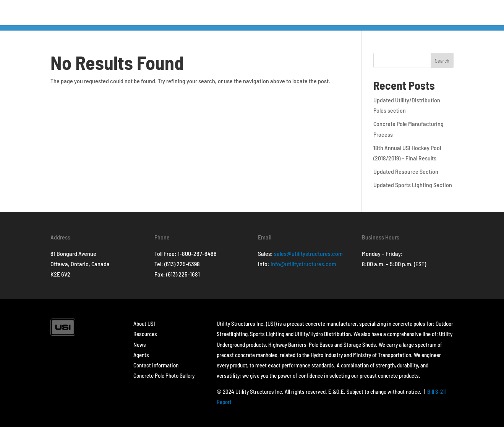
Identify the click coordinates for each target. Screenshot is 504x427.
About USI (144, 323)
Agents (141, 355)
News (140, 345)
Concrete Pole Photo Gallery (164, 375)
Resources (145, 334)
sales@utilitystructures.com (308, 253)
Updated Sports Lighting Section (413, 185)
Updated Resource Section (406, 171)
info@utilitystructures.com (303, 264)
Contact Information (156, 365)
